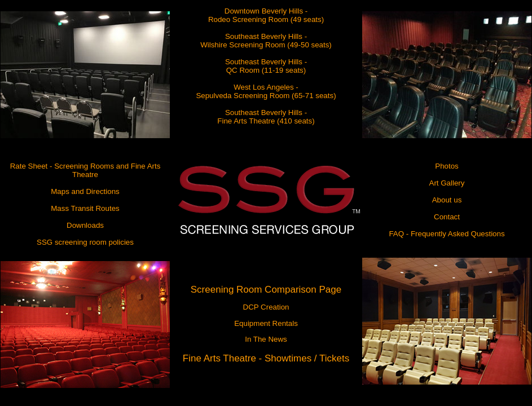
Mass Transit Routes (85, 208)
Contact (447, 217)
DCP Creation (266, 307)
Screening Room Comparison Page (266, 290)
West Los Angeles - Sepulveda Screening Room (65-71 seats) (266, 91)
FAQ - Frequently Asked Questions (447, 234)
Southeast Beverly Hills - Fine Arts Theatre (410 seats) (266, 117)
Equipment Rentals (266, 323)
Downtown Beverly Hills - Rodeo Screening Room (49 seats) (266, 15)
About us (447, 200)
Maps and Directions (85, 191)
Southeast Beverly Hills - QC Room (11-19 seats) (266, 66)
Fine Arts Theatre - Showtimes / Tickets (266, 358)
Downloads (85, 225)
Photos (447, 166)
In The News (266, 339)
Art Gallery (447, 183)
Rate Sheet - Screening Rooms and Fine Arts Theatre (85, 170)
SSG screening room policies (85, 242)
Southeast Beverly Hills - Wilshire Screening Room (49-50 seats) (266, 41)
